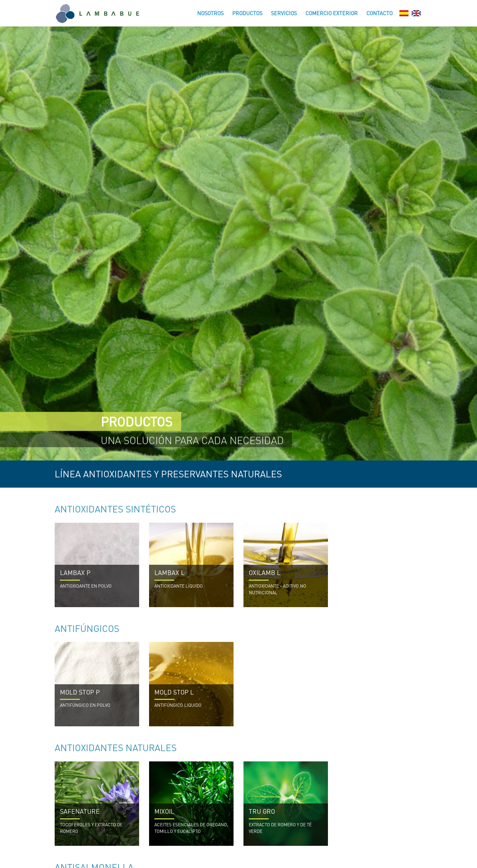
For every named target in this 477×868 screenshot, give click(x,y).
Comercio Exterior (332, 13)
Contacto (379, 13)
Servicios (284, 13)
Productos (247, 13)
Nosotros (210, 13)
